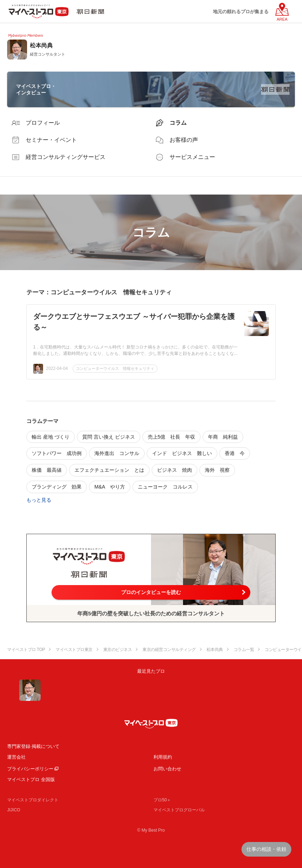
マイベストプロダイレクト (33, 800)
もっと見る (39, 500)
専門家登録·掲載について (33, 746)
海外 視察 (217, 470)
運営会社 (16, 757)
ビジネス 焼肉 (175, 470)
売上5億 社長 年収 (172, 437)
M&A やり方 (110, 487)
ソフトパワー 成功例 (57, 453)
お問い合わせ (167, 769)
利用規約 (163, 757)
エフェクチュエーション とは (109, 470)
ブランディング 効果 (57, 487)
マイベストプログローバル (179, 810)
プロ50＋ (162, 800)
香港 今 (235, 453)
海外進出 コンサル (117, 453)
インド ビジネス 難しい (182, 453)
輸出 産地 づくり (51, 437)
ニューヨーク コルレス (165, 487)
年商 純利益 (223, 437)
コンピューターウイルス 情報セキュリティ (115, 368)
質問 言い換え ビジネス (109, 437)
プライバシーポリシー (30, 769)
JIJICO (14, 810)
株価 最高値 (47, 470)
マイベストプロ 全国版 (31, 779)
